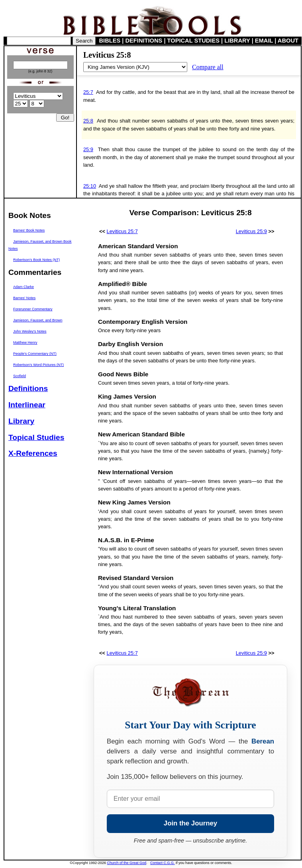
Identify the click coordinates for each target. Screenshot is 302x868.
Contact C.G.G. (163, 863)
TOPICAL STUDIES (193, 41)
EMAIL (264, 41)
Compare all (208, 67)
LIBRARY (237, 41)
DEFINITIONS (144, 41)
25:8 (88, 121)
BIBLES (110, 41)
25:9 (88, 149)
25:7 (88, 92)
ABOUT (288, 41)
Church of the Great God (127, 863)
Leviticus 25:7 (122, 231)
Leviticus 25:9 (251, 231)
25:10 (90, 186)
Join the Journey (190, 823)
